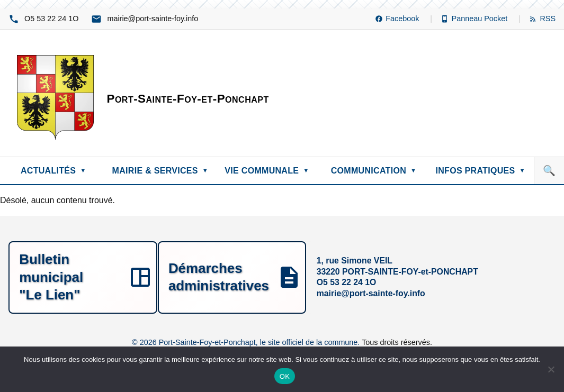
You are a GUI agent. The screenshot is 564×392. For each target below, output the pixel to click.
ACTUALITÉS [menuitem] (53, 171)
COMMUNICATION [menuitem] (374, 171)
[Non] (551, 369)
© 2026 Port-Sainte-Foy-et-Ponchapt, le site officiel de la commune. (247, 341)
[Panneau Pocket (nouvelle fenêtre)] (481, 19)
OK (285, 376)
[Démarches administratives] (464, 277)
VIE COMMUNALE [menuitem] (267, 171)
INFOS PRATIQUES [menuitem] (480, 171)
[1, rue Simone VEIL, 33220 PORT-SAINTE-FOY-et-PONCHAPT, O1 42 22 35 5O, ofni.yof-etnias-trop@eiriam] (282, 277)
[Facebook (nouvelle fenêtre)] (404, 19)
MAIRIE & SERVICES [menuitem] (160, 171)
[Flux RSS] (542, 19)
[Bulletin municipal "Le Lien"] (100, 277)
